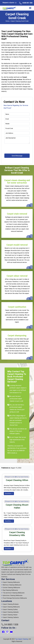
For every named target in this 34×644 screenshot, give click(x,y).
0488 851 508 (27, 3)
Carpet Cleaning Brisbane (11, 604)
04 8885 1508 (11, 625)
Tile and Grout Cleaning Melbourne (14, 593)
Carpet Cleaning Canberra (11, 617)
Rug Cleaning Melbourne (10, 590)
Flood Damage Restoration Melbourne (15, 598)
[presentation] (15, 148)
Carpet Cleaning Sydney (10, 609)
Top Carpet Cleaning (21, 639)
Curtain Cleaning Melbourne (11, 588)
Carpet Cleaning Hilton (17, 480)
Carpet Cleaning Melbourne (11, 582)
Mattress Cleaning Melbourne (12, 585)
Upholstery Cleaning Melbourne (13, 595)
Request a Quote (10, 3)
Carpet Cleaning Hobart (10, 615)
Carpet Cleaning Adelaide (11, 612)
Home (7, 21)
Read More (9, 493)
